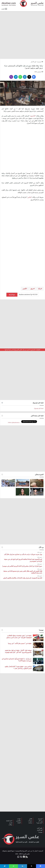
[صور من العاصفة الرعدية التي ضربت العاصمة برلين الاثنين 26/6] (37, 492)
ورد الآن (40, 821)
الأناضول (33, 116)
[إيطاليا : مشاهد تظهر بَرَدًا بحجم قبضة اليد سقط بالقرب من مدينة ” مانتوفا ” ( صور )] (37, 483)
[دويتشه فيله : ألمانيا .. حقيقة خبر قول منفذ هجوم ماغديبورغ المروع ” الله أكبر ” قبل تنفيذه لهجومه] (38, 653)
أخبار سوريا (40, 823)
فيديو (11, 823)
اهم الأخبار (34, 62)
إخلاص (29, 197)
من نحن (30, 851)
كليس (24, 289)
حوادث (19, 819)
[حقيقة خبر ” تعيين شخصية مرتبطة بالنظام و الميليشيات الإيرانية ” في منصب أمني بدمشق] (38, 638)
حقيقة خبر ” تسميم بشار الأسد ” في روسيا (20, 643)
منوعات (30, 821)
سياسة (30, 823)
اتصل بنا (35, 851)
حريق (32, 289)
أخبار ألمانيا (9, 821)
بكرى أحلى (40, 828)
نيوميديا (40, 832)
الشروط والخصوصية (21, 851)
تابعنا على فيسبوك (39, 408)
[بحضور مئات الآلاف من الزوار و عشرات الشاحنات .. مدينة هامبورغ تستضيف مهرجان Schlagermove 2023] (22, 483)
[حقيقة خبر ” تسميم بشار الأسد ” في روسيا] (38, 645)
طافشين (18, 821)
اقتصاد (19, 823)
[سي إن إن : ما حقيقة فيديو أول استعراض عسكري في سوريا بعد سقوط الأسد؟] (38, 661)
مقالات (10, 825)
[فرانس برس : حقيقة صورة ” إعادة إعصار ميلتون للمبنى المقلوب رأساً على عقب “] (38, 668)
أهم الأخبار (40, 830)
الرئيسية (40, 62)
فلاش (31, 819)
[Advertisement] (22, 35)
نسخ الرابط (12, 295)
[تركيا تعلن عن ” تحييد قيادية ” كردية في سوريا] (22, 492)
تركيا (40, 289)
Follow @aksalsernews (14, 422)
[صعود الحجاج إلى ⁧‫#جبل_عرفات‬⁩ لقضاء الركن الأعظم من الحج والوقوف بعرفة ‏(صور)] (8, 483)
